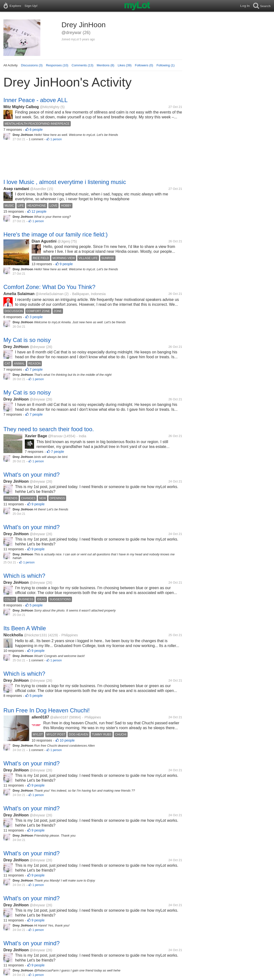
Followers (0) (144, 65)
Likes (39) (125, 65)
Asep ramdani (16, 189)
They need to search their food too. (49, 429)
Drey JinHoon (16, 347)
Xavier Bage (36, 436)
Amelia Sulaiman (19, 294)
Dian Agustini (44, 241)
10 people (67, 740)
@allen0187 (59, 717)
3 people (36, 317)
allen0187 (40, 717)
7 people (36, 369)
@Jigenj (64, 241)
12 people (39, 211)
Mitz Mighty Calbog (21, 107)
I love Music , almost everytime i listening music (65, 182)
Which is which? (24, 576)
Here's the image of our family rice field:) (56, 234)
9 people (66, 264)
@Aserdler (38, 189)
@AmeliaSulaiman (49, 294)
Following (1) (166, 65)
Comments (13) (83, 65)
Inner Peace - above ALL (35, 100)
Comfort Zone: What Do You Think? (49, 287)
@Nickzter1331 (35, 635)
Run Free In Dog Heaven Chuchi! (47, 710)
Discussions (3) (32, 65)
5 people (36, 605)
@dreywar (37, 347)
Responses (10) (57, 65)
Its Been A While (25, 628)
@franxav (55, 436)
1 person (56, 139)
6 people (36, 130)
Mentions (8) (106, 65)
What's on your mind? (31, 475)
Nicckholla (13, 635)
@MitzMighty (50, 107)
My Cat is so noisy (27, 340)
